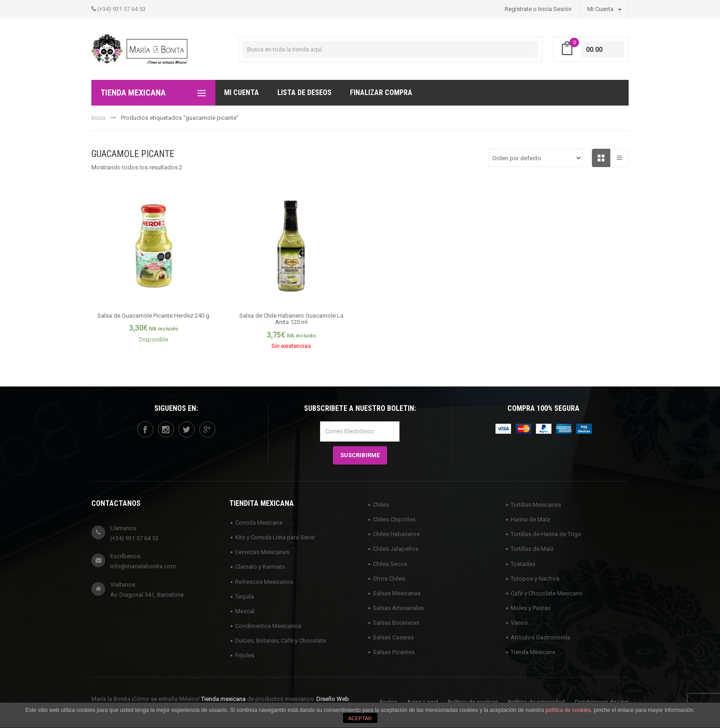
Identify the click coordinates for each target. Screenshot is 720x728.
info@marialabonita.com (143, 566)
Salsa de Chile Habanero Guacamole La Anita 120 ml (291, 319)
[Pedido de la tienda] (535, 158)
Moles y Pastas (531, 608)
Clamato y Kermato (260, 567)
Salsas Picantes (394, 652)
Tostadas (523, 564)
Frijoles (245, 655)
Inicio (98, 118)
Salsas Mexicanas (397, 593)
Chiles (381, 505)
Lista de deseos (304, 92)
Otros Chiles (389, 579)
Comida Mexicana (259, 523)
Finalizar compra (381, 92)
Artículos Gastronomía (540, 637)
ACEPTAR (360, 718)
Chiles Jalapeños (396, 549)
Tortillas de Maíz (532, 549)
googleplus (207, 430)
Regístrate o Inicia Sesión (538, 9)
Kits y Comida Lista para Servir (275, 537)
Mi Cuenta (604, 9)
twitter (186, 430)
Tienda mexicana (223, 699)
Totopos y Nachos (535, 579)
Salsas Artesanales (398, 608)
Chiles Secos (390, 564)
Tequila (245, 596)
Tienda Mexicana (533, 652)
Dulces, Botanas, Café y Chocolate (281, 641)
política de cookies (568, 710)
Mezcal (245, 611)
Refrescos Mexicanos (264, 582)
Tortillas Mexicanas (536, 505)
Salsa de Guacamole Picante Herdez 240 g (153, 316)
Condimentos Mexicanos (268, 626)
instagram (166, 430)
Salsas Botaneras (396, 623)
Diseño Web (333, 699)
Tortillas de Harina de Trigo (546, 534)
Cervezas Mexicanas (262, 552)
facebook (145, 430)
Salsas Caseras (393, 637)
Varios (519, 623)
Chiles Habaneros (396, 534)
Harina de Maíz (530, 519)
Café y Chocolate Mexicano (547, 593)
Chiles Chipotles (394, 519)
